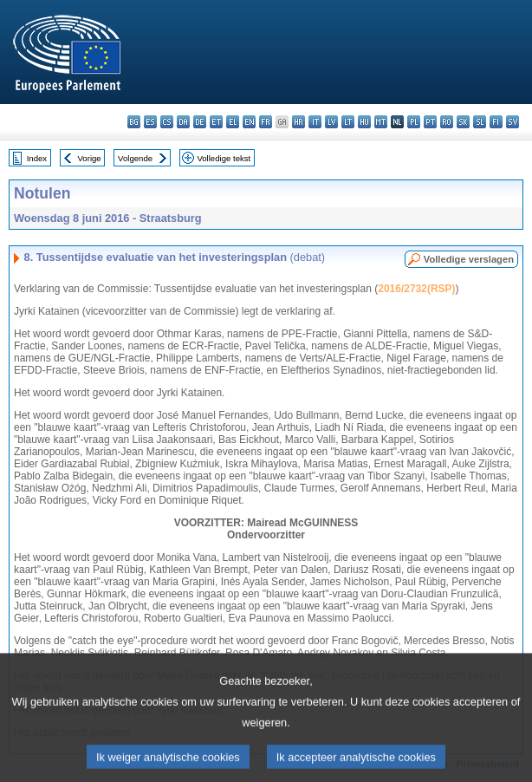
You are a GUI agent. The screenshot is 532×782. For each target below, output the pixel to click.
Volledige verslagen (469, 259)
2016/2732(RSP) (416, 289)
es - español (150, 122)
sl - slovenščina (480, 122)
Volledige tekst (224, 158)
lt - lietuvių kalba (348, 122)
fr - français (266, 122)
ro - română (447, 122)
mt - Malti (381, 122)
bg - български (134, 122)
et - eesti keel (216, 122)
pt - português (430, 122)
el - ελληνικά (233, 122)
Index (37, 158)
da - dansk (183, 122)
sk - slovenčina (463, 122)
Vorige (90, 158)
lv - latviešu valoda (331, 122)
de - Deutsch (200, 122)
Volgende (135, 158)
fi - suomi (496, 122)
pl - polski (414, 122)
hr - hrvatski (298, 122)
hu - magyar (364, 122)
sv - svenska (513, 122)
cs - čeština (167, 122)
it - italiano (315, 122)
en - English (249, 122)
